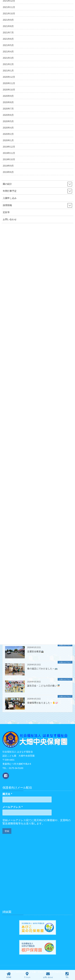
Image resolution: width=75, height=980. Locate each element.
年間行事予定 (10, 191)
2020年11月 (9, 83)
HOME (9, 975)
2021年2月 (8, 64)
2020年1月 (8, 140)
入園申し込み (10, 198)
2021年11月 (9, 7)
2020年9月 (8, 96)
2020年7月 (8, 109)
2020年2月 (8, 134)
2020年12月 (9, 77)
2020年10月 (9, 90)
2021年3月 (8, 58)
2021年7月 (8, 33)
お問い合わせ (10, 219)
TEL (67, 975)
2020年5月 (8, 121)
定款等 (6, 212)
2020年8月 (8, 102)
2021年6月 (8, 39)
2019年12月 (9, 147)
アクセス (27, 975)
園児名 (7, 794)
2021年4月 (8, 52)
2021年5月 (8, 45)
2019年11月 (9, 153)
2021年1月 (8, 71)
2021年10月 (9, 13)
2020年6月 (8, 115)
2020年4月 (8, 128)
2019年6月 (8, 172)
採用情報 (7, 205)
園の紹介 (7, 184)
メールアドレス (13, 807)
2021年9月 (8, 20)
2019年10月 (9, 159)
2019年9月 (8, 166)
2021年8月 (8, 26)
